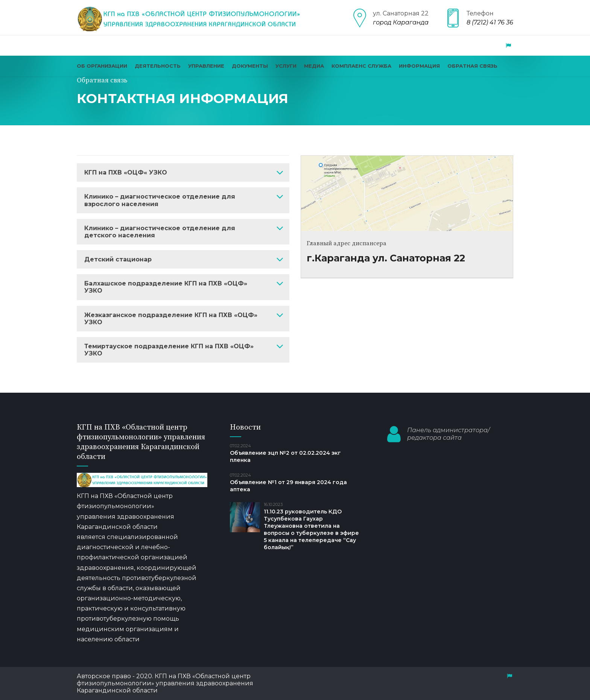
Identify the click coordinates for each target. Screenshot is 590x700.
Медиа (314, 66)
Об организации (102, 66)
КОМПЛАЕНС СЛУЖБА (361, 66)
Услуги (286, 66)
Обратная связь (472, 66)
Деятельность (158, 66)
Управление (206, 66)
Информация (419, 66)
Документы (250, 66)
